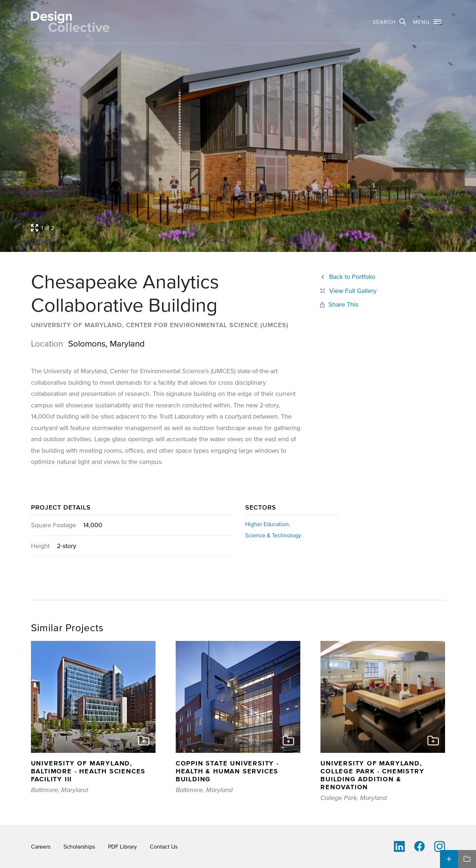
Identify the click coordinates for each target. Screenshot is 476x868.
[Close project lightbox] (348, 291)
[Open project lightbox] (184, 228)
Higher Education (267, 524)
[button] (427, 22)
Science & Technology (273, 535)
